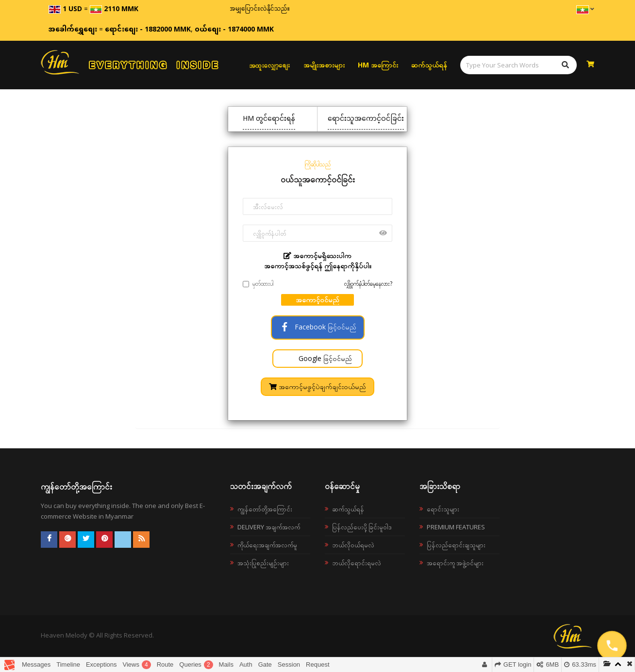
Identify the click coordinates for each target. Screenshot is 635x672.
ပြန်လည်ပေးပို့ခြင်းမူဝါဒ (362, 527)
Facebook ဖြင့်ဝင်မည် (318, 327)
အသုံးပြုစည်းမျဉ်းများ (263, 563)
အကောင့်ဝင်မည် (317, 300)
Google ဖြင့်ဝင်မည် (324, 358)
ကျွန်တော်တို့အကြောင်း (265, 509)
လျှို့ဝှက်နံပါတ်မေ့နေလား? (368, 284)
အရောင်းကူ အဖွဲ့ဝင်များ (455, 563)
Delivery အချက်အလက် (269, 527)
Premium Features (456, 527)
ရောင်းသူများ (443, 509)
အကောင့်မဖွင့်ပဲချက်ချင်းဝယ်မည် (317, 386)
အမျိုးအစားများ (324, 65)
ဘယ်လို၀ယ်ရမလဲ (353, 545)
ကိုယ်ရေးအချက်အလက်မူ (267, 545)
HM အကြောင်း (378, 65)
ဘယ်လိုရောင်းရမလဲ (357, 563)
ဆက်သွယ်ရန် (429, 65)
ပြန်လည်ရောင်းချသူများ (456, 545)
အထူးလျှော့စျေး (269, 65)
